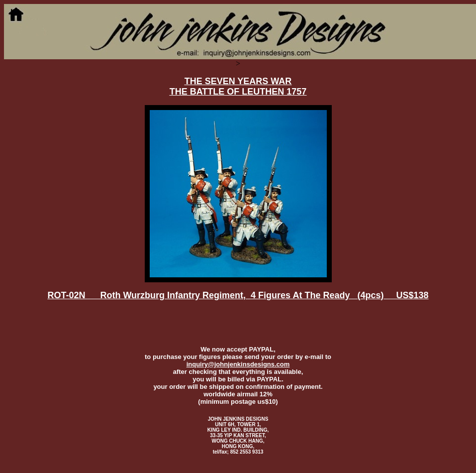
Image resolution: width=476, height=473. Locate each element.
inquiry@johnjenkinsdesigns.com (238, 364)
